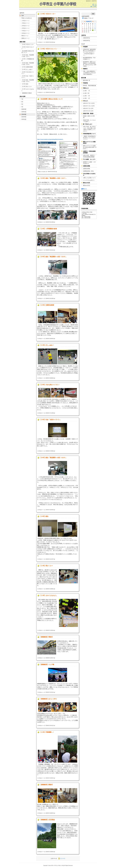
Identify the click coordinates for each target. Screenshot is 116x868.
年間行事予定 (87, 41)
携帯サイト (84, 189)
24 (89, 30)
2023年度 (24, 117)
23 (87, 30)
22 (85, 30)
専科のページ (25, 36)
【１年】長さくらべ (27, 86)
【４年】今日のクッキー (28, 44)
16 (87, 29)
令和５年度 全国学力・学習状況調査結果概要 (89, 156)
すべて (91, 18)
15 (85, 29)
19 (93, 29)
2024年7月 (89, 22)
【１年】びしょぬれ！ (27, 69)
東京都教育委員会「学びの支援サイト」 (89, 58)
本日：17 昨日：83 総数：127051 (93, 5)
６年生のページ (25, 33)
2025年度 (24, 112)
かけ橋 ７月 (87, 91)
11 (91, 27)
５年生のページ (25, 31)
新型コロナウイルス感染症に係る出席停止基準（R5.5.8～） (90, 147)
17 (89, 29)
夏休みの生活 (87, 185)
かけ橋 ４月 (87, 98)
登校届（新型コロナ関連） (89, 117)
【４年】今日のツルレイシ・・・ (28, 48)
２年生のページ (25, 23)
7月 (22, 99)
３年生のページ (25, 26)
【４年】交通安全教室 (27, 67)
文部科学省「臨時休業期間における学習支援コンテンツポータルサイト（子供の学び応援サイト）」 (89, 52)
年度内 (85, 18)
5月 (22, 104)
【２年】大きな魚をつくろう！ (28, 73)
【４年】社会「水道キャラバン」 (28, 77)
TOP (23, 16)
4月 (22, 107)
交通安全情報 (87, 169)
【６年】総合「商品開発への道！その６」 (28, 64)
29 (85, 32)
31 (89, 32)
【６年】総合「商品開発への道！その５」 (28, 81)
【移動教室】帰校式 (27, 93)
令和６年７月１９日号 (89, 103)
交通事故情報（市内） (89, 171)
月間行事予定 (87, 38)
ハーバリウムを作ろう (89, 180)
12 (93, 27)
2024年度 (24, 114)
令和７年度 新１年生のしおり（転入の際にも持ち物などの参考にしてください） (89, 129)
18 (91, 29)
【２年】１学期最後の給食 (28, 60)
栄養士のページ (25, 38)
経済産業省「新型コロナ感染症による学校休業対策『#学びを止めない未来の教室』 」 (90, 64)
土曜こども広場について (89, 178)
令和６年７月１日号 (88, 108)
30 (87, 32)
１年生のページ (25, 21)
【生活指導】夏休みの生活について (28, 52)
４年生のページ (25, 28)
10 (89, 27)
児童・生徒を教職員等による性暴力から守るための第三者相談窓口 (89, 73)
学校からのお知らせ (27, 18)
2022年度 (24, 119)
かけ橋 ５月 (87, 96)
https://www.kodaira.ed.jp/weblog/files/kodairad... (50, 139)
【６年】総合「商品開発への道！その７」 (28, 56)
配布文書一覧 (87, 80)
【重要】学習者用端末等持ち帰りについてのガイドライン (89, 138)
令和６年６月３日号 (88, 111)
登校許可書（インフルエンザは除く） (89, 121)
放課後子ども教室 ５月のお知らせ (89, 163)
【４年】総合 (25, 84)
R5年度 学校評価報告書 (89, 86)
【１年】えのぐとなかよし (28, 90)
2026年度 (24, 109)
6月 (22, 102)
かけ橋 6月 (86, 93)
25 (91, 30)
